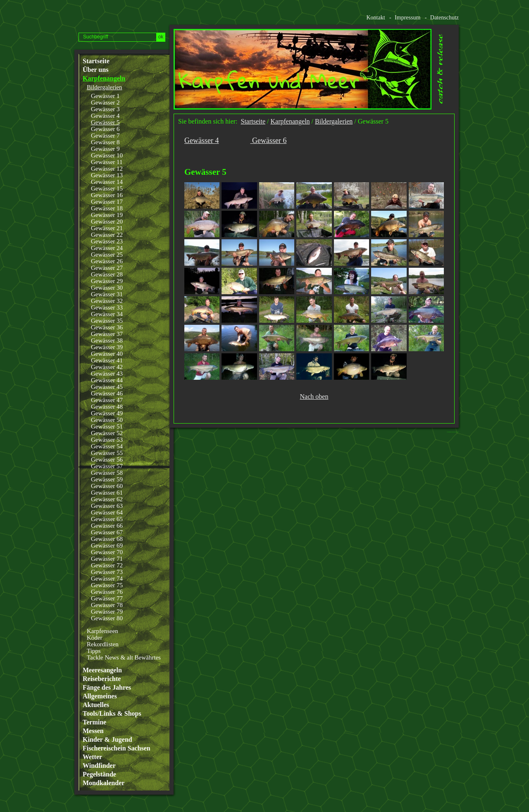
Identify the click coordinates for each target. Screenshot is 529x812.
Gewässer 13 (107, 175)
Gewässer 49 (107, 413)
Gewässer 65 (107, 519)
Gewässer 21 (107, 228)
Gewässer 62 (107, 499)
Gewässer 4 (105, 116)
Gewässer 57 (107, 466)
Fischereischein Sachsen (117, 748)
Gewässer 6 (105, 129)
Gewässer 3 (105, 109)
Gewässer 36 (107, 327)
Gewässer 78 (107, 605)
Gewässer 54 (107, 446)
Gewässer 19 (107, 215)
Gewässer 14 (107, 182)
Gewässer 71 (107, 559)
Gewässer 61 (107, 493)
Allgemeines (100, 696)
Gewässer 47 (107, 400)
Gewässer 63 (107, 506)
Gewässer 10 (107, 155)
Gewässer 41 (107, 360)
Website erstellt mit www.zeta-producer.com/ (455, 432)
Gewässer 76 (107, 592)
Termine (94, 722)
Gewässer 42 (107, 367)
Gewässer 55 (107, 453)
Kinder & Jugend (107, 740)
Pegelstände (99, 774)
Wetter (92, 757)
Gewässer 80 (107, 618)
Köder (95, 638)
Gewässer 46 (107, 393)
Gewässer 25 (107, 255)
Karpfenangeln (104, 79)
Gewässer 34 (107, 314)
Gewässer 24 (107, 248)
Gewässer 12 (107, 169)
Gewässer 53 (107, 440)
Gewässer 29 (107, 281)
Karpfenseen (102, 631)
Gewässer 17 (107, 202)
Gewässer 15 (107, 188)
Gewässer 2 (105, 102)
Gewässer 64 (107, 512)
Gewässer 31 (107, 294)
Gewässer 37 (107, 334)
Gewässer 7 (105, 136)
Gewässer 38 (107, 341)
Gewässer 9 (105, 149)
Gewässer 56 (107, 460)
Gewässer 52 (107, 433)
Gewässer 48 (107, 407)
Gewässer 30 (107, 288)
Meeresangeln (102, 670)
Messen (93, 731)
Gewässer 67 (107, 532)
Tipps (94, 651)
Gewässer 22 (107, 235)
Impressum (407, 18)
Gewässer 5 (105, 122)
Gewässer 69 (107, 545)
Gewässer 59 (107, 479)
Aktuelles (96, 705)
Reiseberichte (102, 679)
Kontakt (375, 18)
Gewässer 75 (107, 585)
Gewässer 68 (107, 539)
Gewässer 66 (107, 526)
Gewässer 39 (107, 347)
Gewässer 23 (107, 241)
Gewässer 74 (107, 579)
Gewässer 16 (107, 195)
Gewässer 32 (107, 301)
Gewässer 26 (107, 261)
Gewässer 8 (105, 142)
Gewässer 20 (107, 221)
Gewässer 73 (107, 572)
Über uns (95, 70)
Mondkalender (104, 783)
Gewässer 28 (107, 274)
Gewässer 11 (107, 162)
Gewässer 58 (107, 473)
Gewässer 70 (107, 552)
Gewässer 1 (105, 96)
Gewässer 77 (107, 598)
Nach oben (314, 397)
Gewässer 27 (107, 268)
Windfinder (99, 766)
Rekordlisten (103, 644)
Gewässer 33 (107, 307)
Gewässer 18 (107, 208)
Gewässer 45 (107, 387)
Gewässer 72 (107, 565)
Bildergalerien (105, 87)
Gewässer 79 (107, 612)
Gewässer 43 (107, 374)
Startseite (96, 61)
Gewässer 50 (107, 420)
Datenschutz (444, 18)
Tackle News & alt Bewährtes (124, 657)
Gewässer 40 (107, 354)
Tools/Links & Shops (112, 714)
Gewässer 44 (107, 380)
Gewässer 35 (107, 321)
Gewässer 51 (107, 426)
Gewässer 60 (107, 486)
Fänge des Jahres (107, 688)
